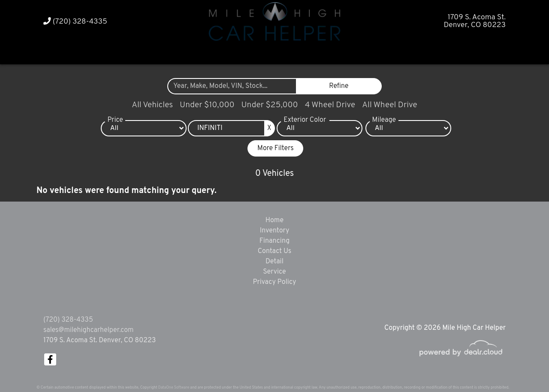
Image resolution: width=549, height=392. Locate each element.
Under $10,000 (207, 105)
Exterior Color (305, 120)
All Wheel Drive (390, 105)
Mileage (384, 120)
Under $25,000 (270, 105)
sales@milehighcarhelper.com (88, 330)
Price (115, 120)
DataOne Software (174, 387)
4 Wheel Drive (330, 105)
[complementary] (523, 366)
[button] (258, 53)
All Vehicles (152, 105)
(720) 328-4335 (75, 22)
